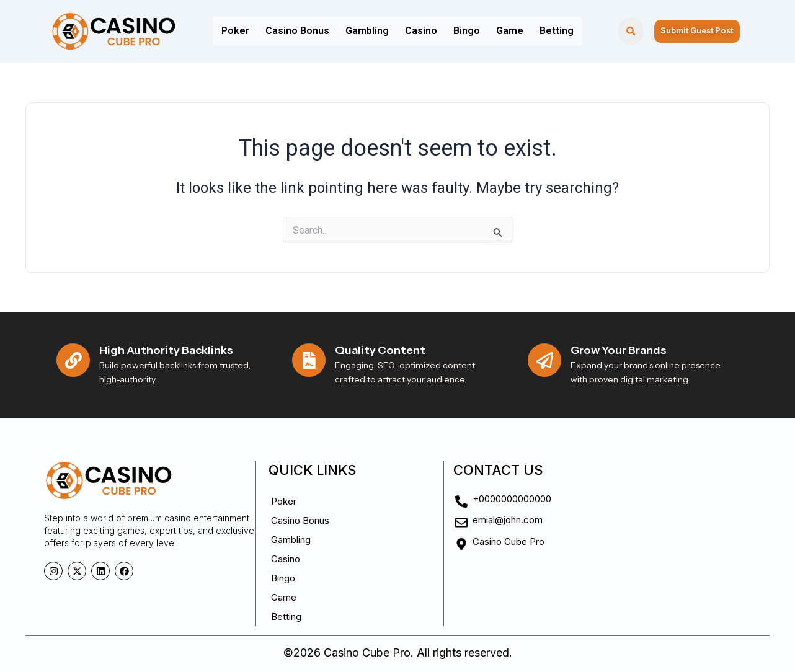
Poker (246, 31)
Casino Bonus (305, 31)
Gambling (371, 31)
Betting (545, 31)
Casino (421, 31)
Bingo (463, 31)
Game (502, 31)
